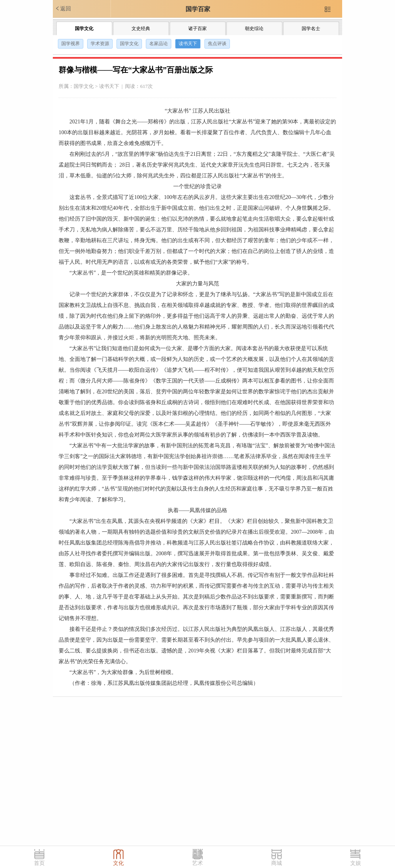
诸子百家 (197, 29)
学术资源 (100, 44)
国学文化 (84, 29)
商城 (277, 863)
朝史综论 (254, 29)
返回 (63, 8)
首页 (39, 863)
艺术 (197, 863)
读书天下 (188, 44)
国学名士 (311, 29)
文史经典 (141, 29)
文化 (118, 863)
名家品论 (159, 44)
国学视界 (71, 44)
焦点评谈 (217, 44)
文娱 (356, 863)
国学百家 (198, 9)
